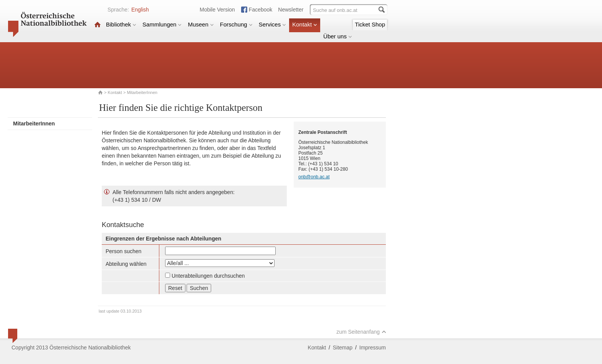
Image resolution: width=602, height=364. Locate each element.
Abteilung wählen (126, 264)
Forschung (236, 24)
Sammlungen (162, 24)
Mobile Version (217, 10)
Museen (201, 24)
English (140, 10)
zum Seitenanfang (361, 332)
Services (273, 24)
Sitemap (343, 348)
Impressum (373, 348)
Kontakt (305, 24)
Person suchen (123, 251)
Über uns (338, 36)
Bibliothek (121, 24)
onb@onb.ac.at (314, 177)
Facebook (260, 10)
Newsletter (291, 10)
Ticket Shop (370, 24)
